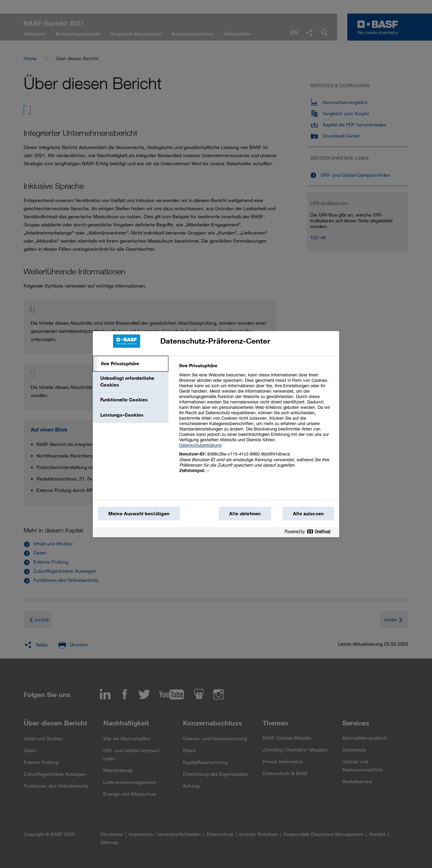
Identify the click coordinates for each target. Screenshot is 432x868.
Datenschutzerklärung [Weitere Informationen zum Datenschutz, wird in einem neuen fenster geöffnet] (200, 445)
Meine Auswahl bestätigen (139, 514)
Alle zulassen (308, 514)
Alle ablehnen (245, 514)
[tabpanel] (256, 422)
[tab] (131, 364)
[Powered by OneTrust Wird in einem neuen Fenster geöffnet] (310, 533)
